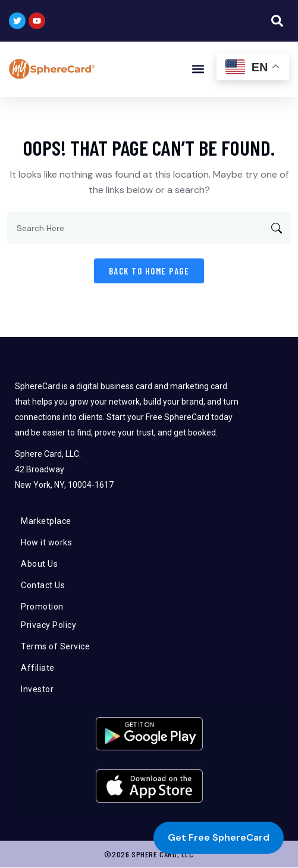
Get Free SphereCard (219, 837)
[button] (277, 21)
